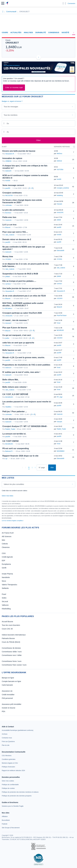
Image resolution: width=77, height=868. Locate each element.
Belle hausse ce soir (12, 350)
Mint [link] (3, 540)
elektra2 (59, 161)
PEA (3, 711)
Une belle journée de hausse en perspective (22, 288)
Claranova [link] (6, 547)
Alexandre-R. (10, 154)
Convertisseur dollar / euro (12, 652)
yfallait (59, 220)
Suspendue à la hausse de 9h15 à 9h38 (20, 274)
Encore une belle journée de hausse (19, 151)
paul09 (8, 188)
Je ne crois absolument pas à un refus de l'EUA (24, 296)
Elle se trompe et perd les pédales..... (19, 281)
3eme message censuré (13, 185)
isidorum (8, 368)
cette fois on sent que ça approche (18, 343)
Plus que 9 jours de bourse (15, 328)
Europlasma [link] (6, 564)
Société (65, 32)
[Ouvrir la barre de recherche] (63, 3)
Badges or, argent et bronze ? (12, 101)
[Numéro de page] (42, 468)
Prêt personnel (7, 698)
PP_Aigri (60, 397)
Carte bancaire (7, 685)
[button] (3, 3)
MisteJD (59, 307)
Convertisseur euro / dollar (12, 655)
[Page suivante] (32, 468)
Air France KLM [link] (8, 533)
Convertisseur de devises (11, 648)
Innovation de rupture (12, 158)
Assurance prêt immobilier (12, 704)
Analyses (28, 32)
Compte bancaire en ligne (11, 681)
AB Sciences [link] (7, 536)
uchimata (8, 205)
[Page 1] (29, 468)
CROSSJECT (12, 43)
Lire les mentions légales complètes (13, 521)
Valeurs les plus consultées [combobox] (14, 484)
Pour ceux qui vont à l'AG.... (15, 232)
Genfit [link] (4, 568)
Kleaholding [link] (6, 609)
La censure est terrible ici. (14, 434)
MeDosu (59, 154)
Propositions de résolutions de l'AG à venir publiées (26, 365)
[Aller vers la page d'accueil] (7, 3)
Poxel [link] (4, 594)
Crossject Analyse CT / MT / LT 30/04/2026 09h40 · (25, 426)
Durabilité (41, 32)
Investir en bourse (8, 708)
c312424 (60, 298)
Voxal (59, 323)
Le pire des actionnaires (13, 210)
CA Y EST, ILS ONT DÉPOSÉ (15, 394)
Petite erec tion (9, 217)
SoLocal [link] (5, 601)
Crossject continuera (12, 193)
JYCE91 (8, 259)
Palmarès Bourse (8, 638)
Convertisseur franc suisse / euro (14, 665)
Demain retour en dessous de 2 (17, 239)
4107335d (60, 170)
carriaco (8, 284)
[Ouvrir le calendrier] (4, 123)
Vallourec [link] (5, 605)
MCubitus (9, 308)
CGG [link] (4, 553)
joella (7, 338)
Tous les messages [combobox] (11, 107)
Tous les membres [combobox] (11, 115)
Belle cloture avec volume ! (15, 387)
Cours (5, 32)
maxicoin (8, 220)
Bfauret (8, 227)
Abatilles (8, 407)
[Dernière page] (35, 468)
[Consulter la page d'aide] (65, 3)
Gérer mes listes (8, 496)
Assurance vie (7, 691)
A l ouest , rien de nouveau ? (15, 320)
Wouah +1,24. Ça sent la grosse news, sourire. (24, 357)
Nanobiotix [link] (6, 577)
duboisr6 (8, 171)
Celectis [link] (5, 544)
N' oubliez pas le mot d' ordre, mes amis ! (21, 372)
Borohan (8, 213)
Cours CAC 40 (7, 629)
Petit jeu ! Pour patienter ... (15, 411)
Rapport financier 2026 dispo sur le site (20, 456)
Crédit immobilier (8, 695)
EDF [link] (3, 561)
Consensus (54, 32)
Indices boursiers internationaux (14, 635)
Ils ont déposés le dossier (14, 419)
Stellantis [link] (5, 588)
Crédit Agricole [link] (7, 557)
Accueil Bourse (7, 622)
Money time (8, 257)
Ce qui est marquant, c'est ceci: (17, 335)
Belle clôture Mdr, (10, 380)
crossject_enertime (63, 188)
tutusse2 (8, 323)
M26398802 (61, 451)
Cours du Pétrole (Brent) (11, 642)
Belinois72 (9, 451)
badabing (60, 195)
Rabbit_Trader (10, 429)
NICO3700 (9, 195)
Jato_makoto (10, 235)
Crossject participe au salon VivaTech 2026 (22, 313)
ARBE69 (8, 161)
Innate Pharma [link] (7, 574)
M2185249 (60, 330)
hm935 (8, 181)
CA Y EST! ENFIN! (11, 441)
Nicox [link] (4, 581)
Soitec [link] (4, 598)
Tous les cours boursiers (11, 625)
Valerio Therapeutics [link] (9, 585)
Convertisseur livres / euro (12, 661)
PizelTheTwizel (62, 316)
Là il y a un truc (9, 225)
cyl (6, 459)
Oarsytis (59, 204)
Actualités (16, 32)
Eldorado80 (60, 251)
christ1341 (60, 213)
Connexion (71, 3)
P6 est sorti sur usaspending (16, 448)
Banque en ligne (8, 678)
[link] (18, 730)
